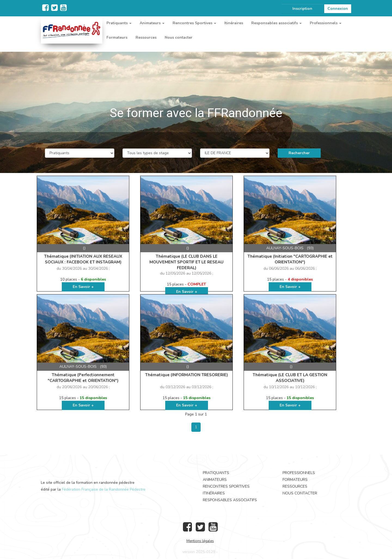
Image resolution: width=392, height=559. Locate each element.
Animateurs (215, 480)
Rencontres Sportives (226, 486)
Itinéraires (234, 23)
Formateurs (117, 37)
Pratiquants (216, 473)
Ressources (146, 37)
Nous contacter (179, 37)
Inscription (302, 9)
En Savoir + (83, 287)
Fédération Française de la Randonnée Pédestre (104, 489)
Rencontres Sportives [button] (194, 23)
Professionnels (299, 473)
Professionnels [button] (326, 23)
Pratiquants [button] (119, 23)
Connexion (338, 9)
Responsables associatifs (230, 500)
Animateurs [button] (152, 23)
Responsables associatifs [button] (276, 23)
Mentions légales (200, 541)
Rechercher (299, 153)
